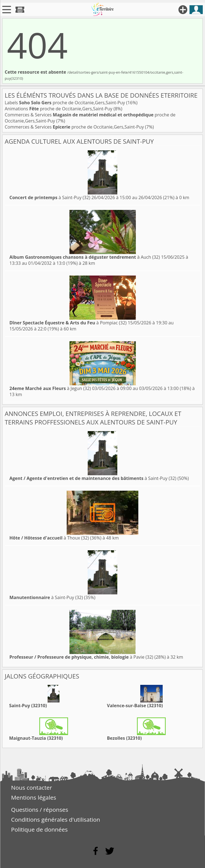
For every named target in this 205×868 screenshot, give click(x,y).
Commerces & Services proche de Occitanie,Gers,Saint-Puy (75, 127)
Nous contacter (32, 787)
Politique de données (39, 829)
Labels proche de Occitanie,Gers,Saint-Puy (65, 103)
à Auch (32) (85, 257)
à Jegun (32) (50, 388)
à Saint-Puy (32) (50, 197)
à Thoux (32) (49, 538)
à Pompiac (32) (68, 323)
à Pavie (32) (81, 657)
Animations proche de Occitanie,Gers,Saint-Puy (59, 109)
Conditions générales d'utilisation (56, 819)
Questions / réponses (40, 810)
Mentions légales (34, 797)
